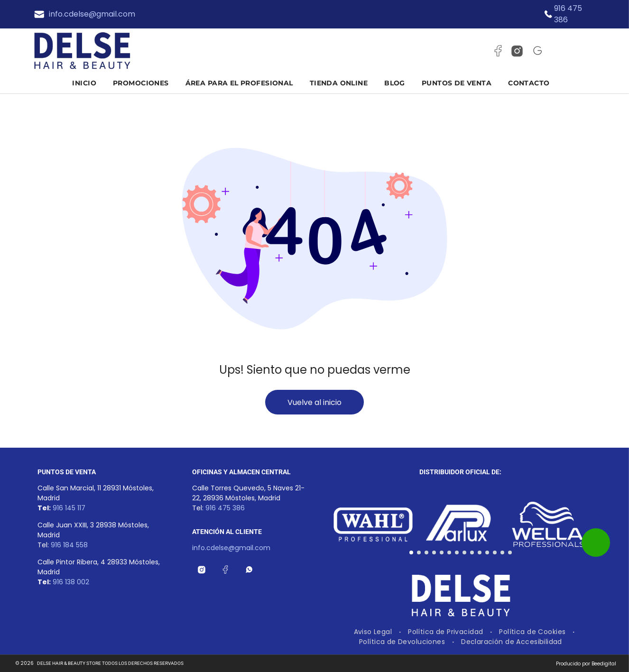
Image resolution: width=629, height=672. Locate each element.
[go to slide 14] (510, 552)
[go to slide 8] (464, 552)
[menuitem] (88, 83)
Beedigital (604, 664)
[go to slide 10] (480, 552)
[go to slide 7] (457, 552)
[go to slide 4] (434, 552)
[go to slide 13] (502, 552)
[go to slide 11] (487, 552)
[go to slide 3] (426, 552)
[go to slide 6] (449, 552)
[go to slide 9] (472, 552)
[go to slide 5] (442, 552)
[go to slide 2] (419, 552)
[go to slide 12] (495, 552)
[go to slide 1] (411, 552)
